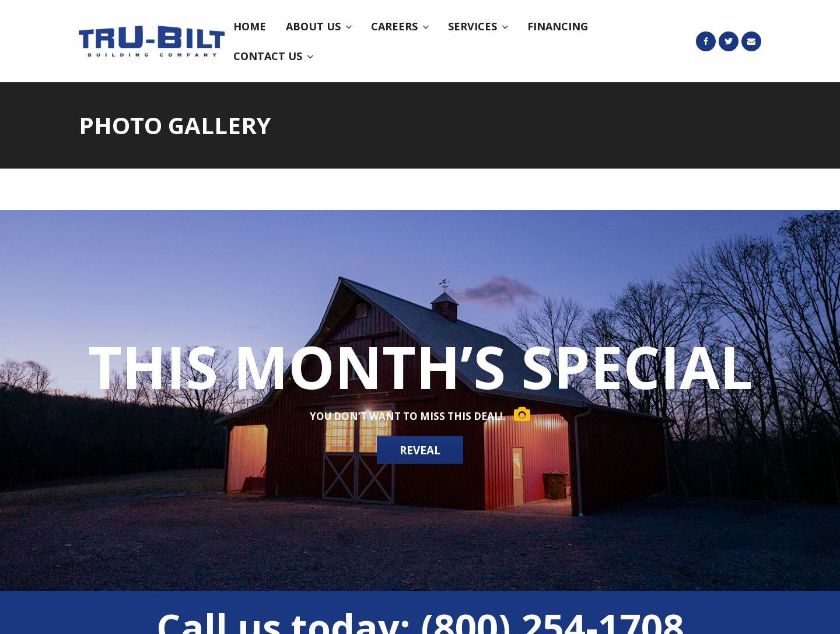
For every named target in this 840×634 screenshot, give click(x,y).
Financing (558, 26)
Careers (401, 26)
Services (479, 26)
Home (250, 26)
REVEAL (420, 451)
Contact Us (274, 56)
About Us (320, 26)
